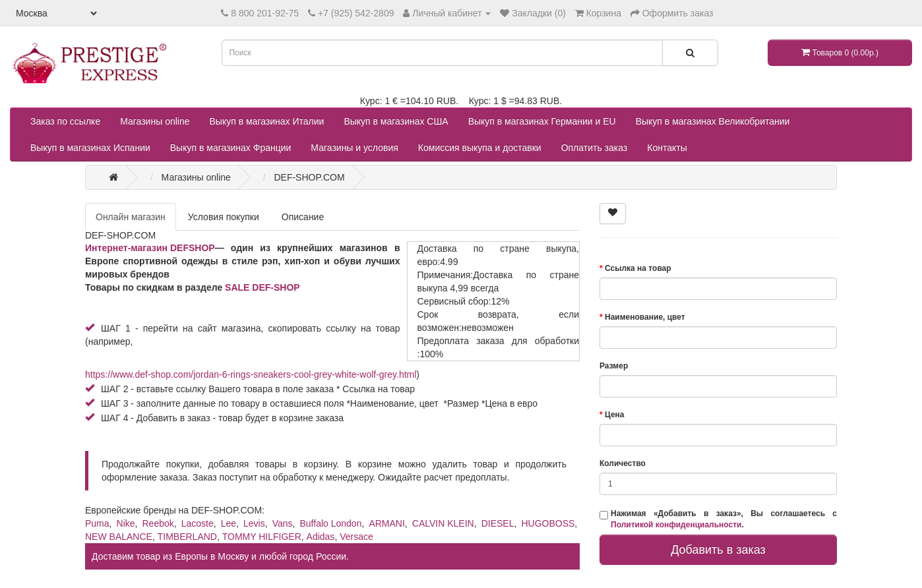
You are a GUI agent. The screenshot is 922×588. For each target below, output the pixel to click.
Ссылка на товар (638, 268)
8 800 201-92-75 (265, 13)
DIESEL (498, 523)
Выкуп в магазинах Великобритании (713, 121)
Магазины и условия (354, 148)
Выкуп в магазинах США (396, 121)
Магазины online (155, 121)
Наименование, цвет (645, 317)
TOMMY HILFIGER (262, 537)
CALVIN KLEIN (443, 523)
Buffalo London (331, 523)
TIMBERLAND (187, 537)
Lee (229, 523)
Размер (614, 366)
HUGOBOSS (548, 523)
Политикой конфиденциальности (676, 525)
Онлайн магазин (131, 217)
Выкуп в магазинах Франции (231, 148)
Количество (623, 463)
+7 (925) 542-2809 (356, 13)
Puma (97, 523)
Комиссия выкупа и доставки (480, 148)
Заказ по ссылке (65, 121)
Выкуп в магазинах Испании (90, 148)
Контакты (667, 148)
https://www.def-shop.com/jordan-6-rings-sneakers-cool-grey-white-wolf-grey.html (251, 374)
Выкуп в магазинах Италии (267, 121)
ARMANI (386, 523)
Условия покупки (224, 217)
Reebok (158, 523)
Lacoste (198, 523)
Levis (254, 523)
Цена (615, 415)
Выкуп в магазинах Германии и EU (542, 121)
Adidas (321, 537)
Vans (283, 523)
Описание (303, 217)
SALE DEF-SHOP (262, 287)
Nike (126, 523)
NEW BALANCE (119, 537)
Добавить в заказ (718, 550)
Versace (356, 537)
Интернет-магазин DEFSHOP (150, 248)
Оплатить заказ (595, 148)
